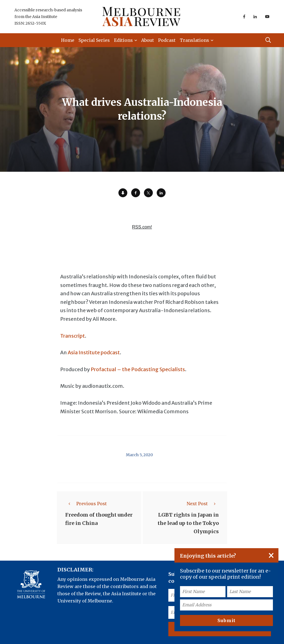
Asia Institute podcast (94, 352)
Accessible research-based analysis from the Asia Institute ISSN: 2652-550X (48, 17)
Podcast (167, 40)
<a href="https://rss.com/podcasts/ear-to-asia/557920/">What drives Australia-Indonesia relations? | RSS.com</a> (142, 227)
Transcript (73, 336)
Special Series (94, 40)
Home (68, 40)
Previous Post (86, 504)
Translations (194, 40)
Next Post (203, 504)
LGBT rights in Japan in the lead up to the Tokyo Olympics (188, 523)
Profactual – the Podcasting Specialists (138, 369)
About (148, 40)
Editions (123, 40)
